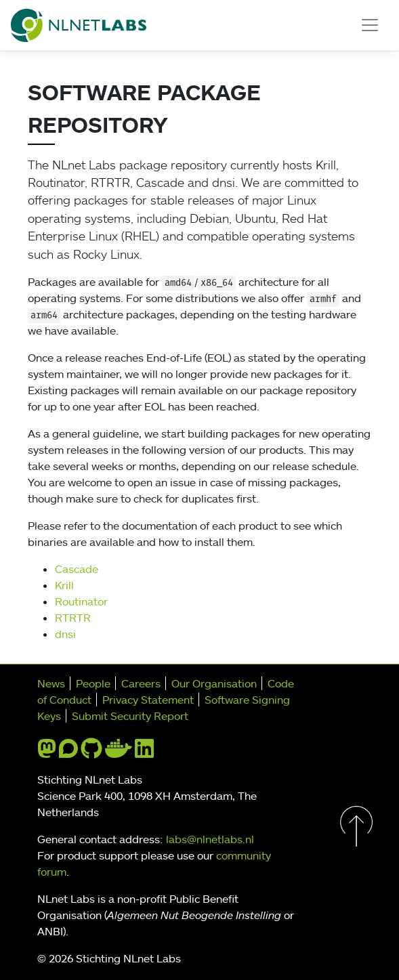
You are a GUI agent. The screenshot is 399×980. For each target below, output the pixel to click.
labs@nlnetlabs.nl (210, 839)
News (51, 683)
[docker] (119, 752)
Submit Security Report (130, 716)
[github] (91, 752)
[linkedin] (144, 752)
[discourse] (68, 752)
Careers (141, 683)
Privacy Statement (148, 700)
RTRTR (73, 618)
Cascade (77, 569)
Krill (64, 585)
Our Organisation (214, 683)
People (93, 683)
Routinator (81, 601)
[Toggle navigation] (370, 25)
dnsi (65, 634)
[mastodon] (47, 752)
